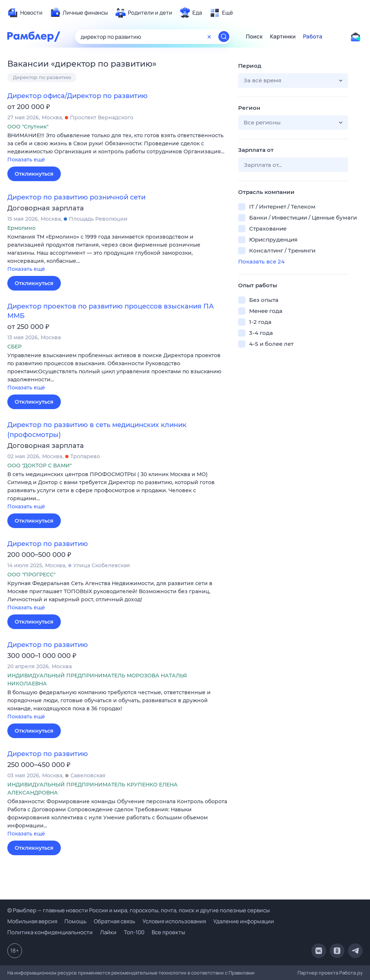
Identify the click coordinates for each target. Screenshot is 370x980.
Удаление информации (244, 921)
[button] (117, 148)
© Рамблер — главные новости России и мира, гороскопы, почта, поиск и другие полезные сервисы (138, 910)
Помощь (75, 921)
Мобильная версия (32, 921)
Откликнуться (34, 174)
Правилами (242, 973)
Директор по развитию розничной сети (76, 197)
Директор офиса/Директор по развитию (77, 96)
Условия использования (174, 921)
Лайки (108, 932)
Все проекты (168, 932)
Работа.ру (351, 973)
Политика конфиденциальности (50, 932)
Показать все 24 (261, 261)
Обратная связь (114, 921)
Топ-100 (134, 932)
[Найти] (224, 37)
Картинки (283, 37)
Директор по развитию (42, 77)
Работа (313, 37)
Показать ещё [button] (26, 160)
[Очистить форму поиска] (209, 37)
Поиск (254, 37)
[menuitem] (25, 13)
